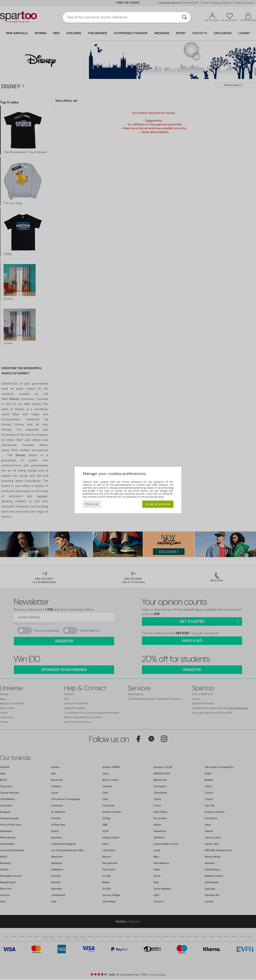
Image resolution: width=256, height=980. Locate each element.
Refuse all (92, 504)
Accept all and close (158, 504)
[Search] (184, 17)
